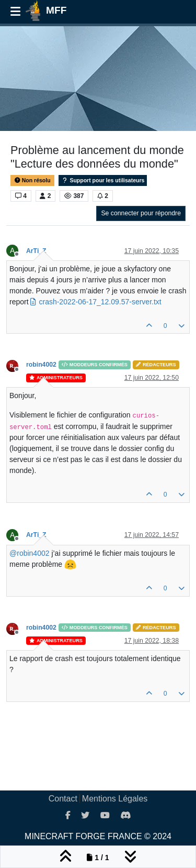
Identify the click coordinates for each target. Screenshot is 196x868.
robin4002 (41, 365)
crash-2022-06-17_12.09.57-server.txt (100, 302)
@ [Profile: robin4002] (30, 553)
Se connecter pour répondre (141, 213)
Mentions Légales (115, 799)
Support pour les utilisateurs (103, 180)
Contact (63, 799)
